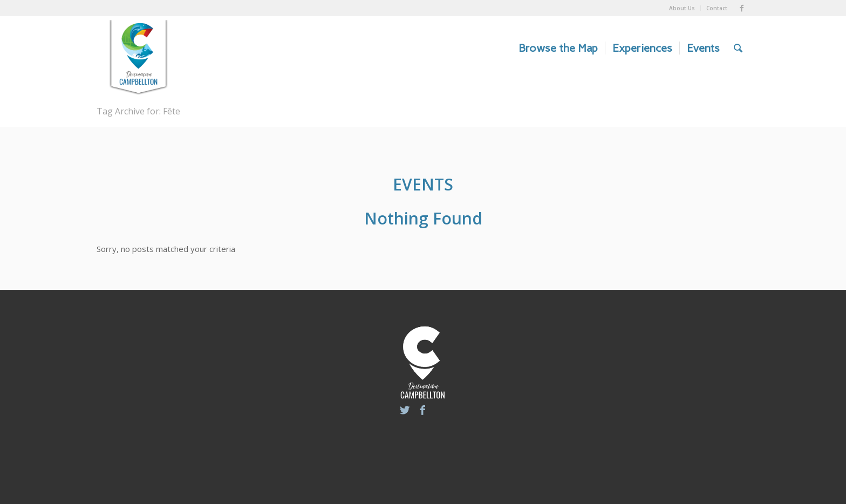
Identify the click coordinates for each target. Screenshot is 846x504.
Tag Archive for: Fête (138, 111)
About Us (682, 8)
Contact (717, 8)
